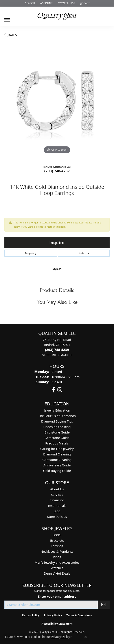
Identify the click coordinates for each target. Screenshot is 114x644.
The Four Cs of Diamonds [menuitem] (57, 416)
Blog (57, 511)
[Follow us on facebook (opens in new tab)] (54, 390)
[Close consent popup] (86, 637)
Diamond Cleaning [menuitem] (57, 454)
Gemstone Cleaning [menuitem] (57, 460)
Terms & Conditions (79, 615)
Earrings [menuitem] (57, 546)
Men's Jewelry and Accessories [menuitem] (57, 562)
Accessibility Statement (57, 624)
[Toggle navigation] (7, 18)
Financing (57, 500)
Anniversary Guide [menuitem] (57, 465)
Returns (84, 253)
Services (57, 495)
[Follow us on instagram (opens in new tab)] (60, 390)
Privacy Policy (53, 615)
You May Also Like (57, 302)
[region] (57, 103)
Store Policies (57, 517)
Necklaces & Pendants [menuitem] (57, 551)
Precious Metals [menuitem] (57, 443)
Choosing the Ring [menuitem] (57, 427)
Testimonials (57, 506)
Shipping (31, 253)
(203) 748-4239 (57, 171)
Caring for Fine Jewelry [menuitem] (57, 449)
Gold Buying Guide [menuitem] (57, 471)
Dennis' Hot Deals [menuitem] (57, 573)
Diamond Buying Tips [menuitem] (57, 421)
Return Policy (31, 615)
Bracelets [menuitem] (57, 541)
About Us (57, 489)
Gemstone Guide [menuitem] (57, 438)
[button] (30, 3)
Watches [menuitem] (57, 568)
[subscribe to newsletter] (104, 605)
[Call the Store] (57, 350)
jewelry (12, 35)
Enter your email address (57, 596)
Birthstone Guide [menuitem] (57, 432)
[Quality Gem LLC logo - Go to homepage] (57, 16)
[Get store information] (57, 355)
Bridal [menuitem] (57, 535)
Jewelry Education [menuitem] (57, 410)
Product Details (57, 290)
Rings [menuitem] (57, 557)
